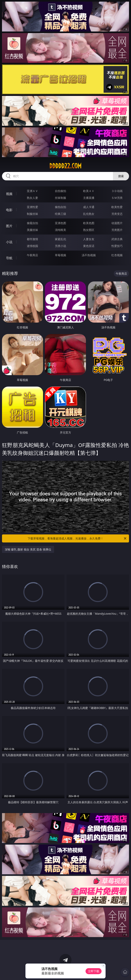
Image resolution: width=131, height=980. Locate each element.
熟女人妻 (32, 198)
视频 (9, 194)
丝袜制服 (60, 198)
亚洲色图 (60, 223)
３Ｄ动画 (117, 191)
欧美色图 (89, 223)
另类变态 (117, 214)
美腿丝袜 (32, 230)
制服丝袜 (32, 214)
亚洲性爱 (32, 207)
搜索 (121, 176)
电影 (9, 210)
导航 (9, 258)
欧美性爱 (117, 207)
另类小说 (60, 246)
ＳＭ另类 (117, 198)
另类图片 (117, 230)
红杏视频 (117, 255)
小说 (9, 242)
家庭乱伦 (60, 239)
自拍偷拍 (60, 191)
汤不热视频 (89, 255)
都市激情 (32, 239)
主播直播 (89, 198)
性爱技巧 (117, 246)
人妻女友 (89, 239)
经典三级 (60, 214)
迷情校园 (32, 246)
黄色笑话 (89, 246)
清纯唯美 (60, 230)
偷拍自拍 (60, 207)
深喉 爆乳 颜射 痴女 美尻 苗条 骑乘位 (28, 549)
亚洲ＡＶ (32, 191)
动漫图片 (117, 223)
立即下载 (94, 971)
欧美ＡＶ (89, 191)
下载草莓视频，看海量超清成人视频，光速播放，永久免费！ (77, 538)
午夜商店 (32, 255)
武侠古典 (117, 239)
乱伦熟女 (89, 214)
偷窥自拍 (32, 223)
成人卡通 (89, 207)
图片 (9, 226)
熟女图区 (89, 230)
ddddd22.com (65, 166)
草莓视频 (60, 255)
